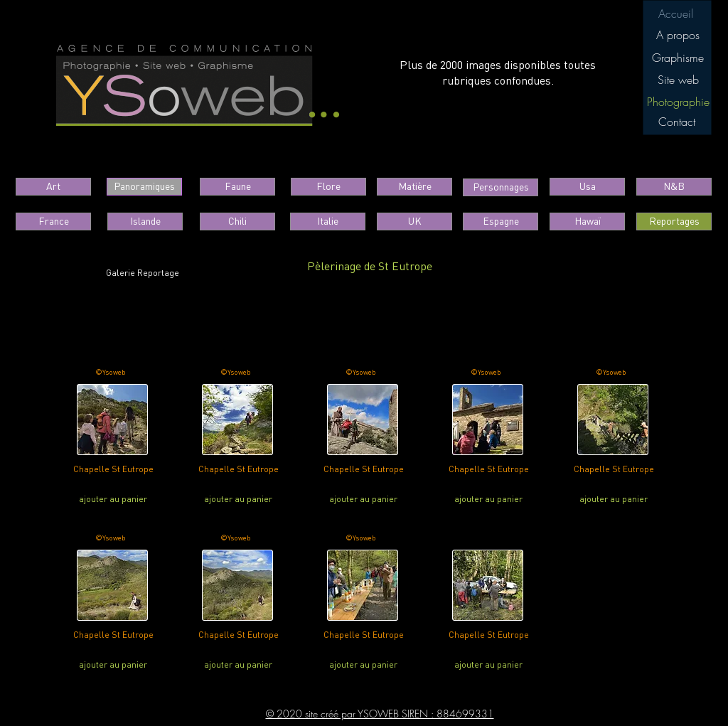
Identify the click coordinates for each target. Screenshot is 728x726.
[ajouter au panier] (113, 499)
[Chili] (237, 221)
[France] (53, 221)
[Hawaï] (587, 221)
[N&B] (674, 187)
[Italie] (328, 221)
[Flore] (328, 187)
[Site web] (678, 80)
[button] (678, 102)
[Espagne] (500, 221)
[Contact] (676, 122)
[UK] (414, 221)
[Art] (53, 187)
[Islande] (145, 221)
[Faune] (237, 187)
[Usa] (587, 187)
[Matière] (414, 187)
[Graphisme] (678, 58)
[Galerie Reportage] (143, 274)
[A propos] (678, 35)
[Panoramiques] (144, 187)
